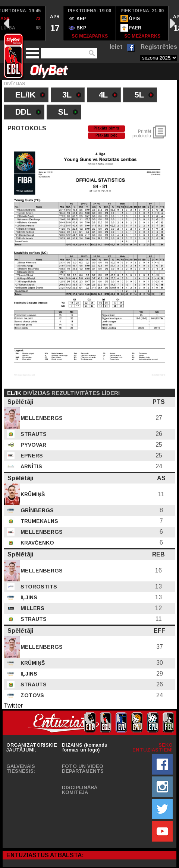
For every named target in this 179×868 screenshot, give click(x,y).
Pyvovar (33, 445)
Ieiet (116, 47)
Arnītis (31, 466)
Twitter (13, 706)
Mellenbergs (41, 418)
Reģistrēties (159, 47)
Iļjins (28, 597)
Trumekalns (39, 521)
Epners (31, 456)
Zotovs (32, 695)
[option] (54, 23)
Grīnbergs (36, 510)
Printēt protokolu (142, 134)
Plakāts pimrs (106, 128)
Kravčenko (37, 543)
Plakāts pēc (106, 135)
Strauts (33, 434)
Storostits (38, 587)
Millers (32, 608)
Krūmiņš (32, 494)
